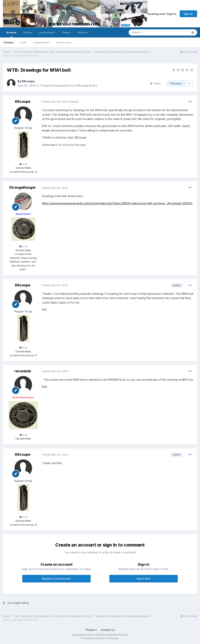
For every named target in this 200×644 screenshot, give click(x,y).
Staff (23, 42)
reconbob (23, 371)
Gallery (66, 32)
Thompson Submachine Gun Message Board (68, 85)
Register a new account (56, 579)
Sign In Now (144, 579)
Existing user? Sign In (162, 14)
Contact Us (108, 630)
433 (23, 164)
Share (155, 83)
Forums (8, 42)
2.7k (23, 246)
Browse (11, 34)
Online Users (64, 42)
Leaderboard (41, 42)
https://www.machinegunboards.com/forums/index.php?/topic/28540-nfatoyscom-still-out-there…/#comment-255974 (117, 203)
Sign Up (188, 14)
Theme (91, 630)
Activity (28, 32)
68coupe (28, 81)
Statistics (83, 32)
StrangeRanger (23, 187)
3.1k (23, 435)
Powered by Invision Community (100, 638)
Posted (55, 102)
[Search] (149, 32)
